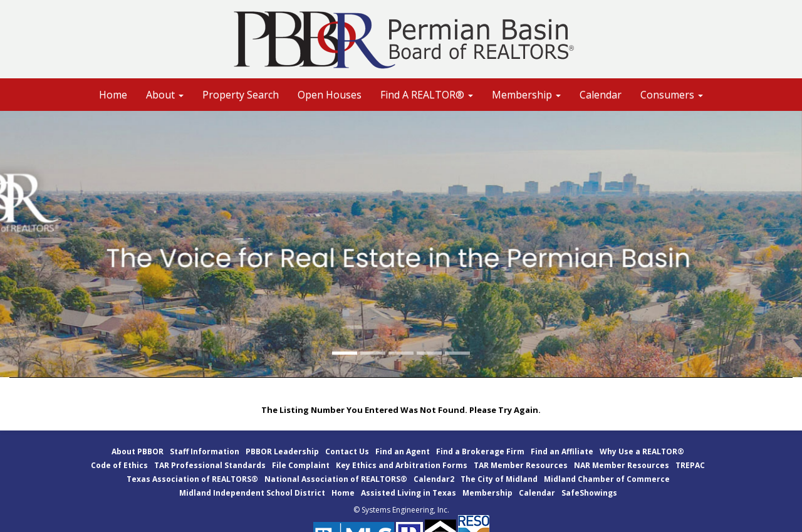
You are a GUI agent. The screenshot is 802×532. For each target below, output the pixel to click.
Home (113, 95)
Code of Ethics (119, 465)
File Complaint (301, 465)
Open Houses (330, 95)
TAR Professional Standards (210, 465)
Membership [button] (526, 95)
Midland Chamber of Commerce (607, 479)
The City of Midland (499, 479)
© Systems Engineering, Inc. (401, 510)
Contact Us (347, 451)
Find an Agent (403, 451)
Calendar (601, 95)
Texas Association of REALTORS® (192, 479)
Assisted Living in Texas (409, 493)
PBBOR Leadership (282, 451)
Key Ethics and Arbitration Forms (402, 465)
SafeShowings (589, 493)
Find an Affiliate (562, 451)
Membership (487, 493)
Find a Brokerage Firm (480, 451)
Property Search (241, 95)
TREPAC (690, 465)
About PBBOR (138, 451)
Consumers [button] (672, 95)
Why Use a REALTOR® (642, 451)
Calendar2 (434, 479)
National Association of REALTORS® (336, 479)
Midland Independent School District (252, 493)
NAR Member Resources (622, 465)
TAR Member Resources (521, 465)
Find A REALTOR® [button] (427, 95)
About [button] (165, 95)
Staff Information (205, 451)
